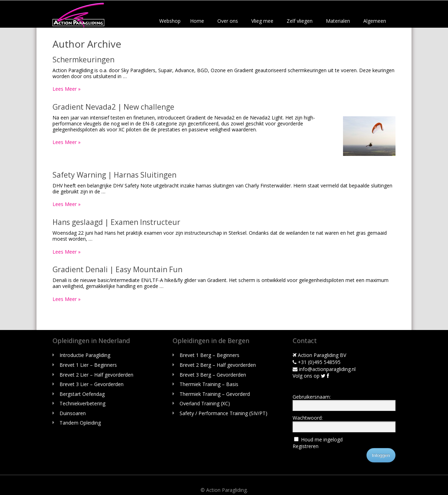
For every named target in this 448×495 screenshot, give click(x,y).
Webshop (170, 21)
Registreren (306, 446)
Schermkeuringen (83, 60)
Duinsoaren (73, 413)
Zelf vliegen (300, 21)
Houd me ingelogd (322, 439)
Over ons (228, 21)
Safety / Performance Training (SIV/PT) (223, 413)
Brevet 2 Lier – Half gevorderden (96, 375)
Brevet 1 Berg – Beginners (209, 355)
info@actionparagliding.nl (324, 369)
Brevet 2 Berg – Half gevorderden (218, 365)
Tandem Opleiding (80, 423)
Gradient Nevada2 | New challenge (113, 107)
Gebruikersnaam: (312, 397)
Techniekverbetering (82, 403)
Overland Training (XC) (205, 403)
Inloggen (381, 455)
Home (197, 21)
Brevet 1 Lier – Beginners (88, 365)
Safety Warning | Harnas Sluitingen (114, 175)
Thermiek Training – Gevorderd (215, 394)
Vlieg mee (262, 21)
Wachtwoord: (308, 418)
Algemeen (375, 21)
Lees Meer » (66, 89)
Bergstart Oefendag (82, 394)
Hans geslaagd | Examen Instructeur (116, 222)
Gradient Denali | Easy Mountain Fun (117, 269)
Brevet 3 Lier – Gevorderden (92, 384)
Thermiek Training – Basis (209, 384)
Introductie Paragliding (85, 355)
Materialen (338, 21)
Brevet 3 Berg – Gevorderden (213, 375)
